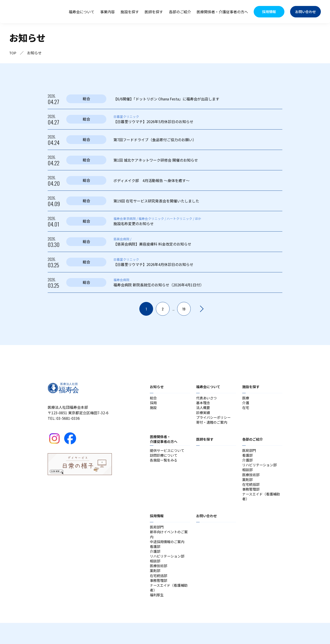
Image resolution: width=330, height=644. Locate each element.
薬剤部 (248, 488)
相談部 (248, 477)
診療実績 (203, 415)
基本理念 (203, 404)
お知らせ (157, 387)
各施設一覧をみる (165, 466)
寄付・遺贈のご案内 (213, 426)
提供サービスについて (168, 455)
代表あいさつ (207, 398)
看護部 (248, 460)
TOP (13, 53)
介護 (246, 404)
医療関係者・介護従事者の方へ (222, 12)
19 (184, 309)
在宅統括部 (251, 493)
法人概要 (203, 409)
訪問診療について (165, 460)
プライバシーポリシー (214, 420)
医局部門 (250, 455)
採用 (154, 404)
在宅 (246, 409)
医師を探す (154, 12)
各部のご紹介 (180, 12)
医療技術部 (251, 482)
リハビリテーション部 (261, 471)
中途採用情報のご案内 (168, 555)
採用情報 (157, 527)
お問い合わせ (207, 527)
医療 (246, 398)
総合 (154, 398)
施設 (154, 409)
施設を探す (130, 12)
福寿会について (82, 12)
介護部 (248, 466)
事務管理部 (251, 499)
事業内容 (107, 12)
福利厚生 (157, 616)
